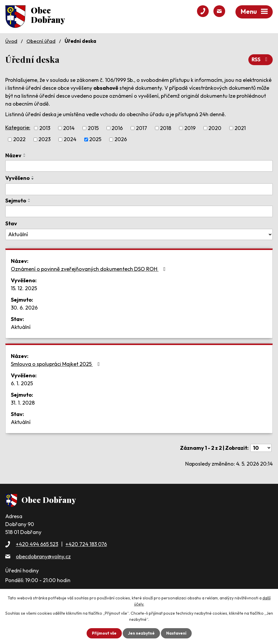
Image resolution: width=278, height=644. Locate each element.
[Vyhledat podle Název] (139, 166)
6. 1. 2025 (22, 383)
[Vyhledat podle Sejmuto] (139, 211)
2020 (215, 128)
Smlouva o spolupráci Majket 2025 (57, 364)
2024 (70, 139)
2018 (166, 128)
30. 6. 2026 (24, 307)
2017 (141, 128)
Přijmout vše (103, 633)
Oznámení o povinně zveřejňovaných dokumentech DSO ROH (89, 269)
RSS (261, 59)
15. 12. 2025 (24, 288)
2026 (121, 139)
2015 (93, 128)
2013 (45, 128)
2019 (190, 128)
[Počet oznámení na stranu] (261, 448)
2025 (95, 139)
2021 (240, 128)
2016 (117, 128)
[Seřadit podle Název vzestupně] (25, 154)
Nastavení (177, 633)
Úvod (11, 41)
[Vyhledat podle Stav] (139, 234)
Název (13, 155)
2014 (69, 128)
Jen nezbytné (141, 633)
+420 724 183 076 (86, 544)
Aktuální (21, 327)
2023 (44, 139)
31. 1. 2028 (23, 402)
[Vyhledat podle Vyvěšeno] (139, 189)
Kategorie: (18, 127)
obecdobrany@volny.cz (43, 556)
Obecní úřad (41, 41)
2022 (19, 139)
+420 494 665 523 (37, 544)
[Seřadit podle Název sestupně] (25, 156)
